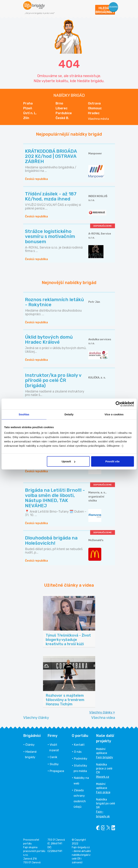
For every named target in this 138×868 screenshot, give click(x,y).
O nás (78, 752)
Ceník (53, 757)
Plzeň (28, 108)
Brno (59, 103)
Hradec (94, 113)
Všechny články (36, 718)
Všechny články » (102, 712)
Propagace (57, 771)
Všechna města (98, 119)
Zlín (26, 118)
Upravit (69, 461)
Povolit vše (112, 461)
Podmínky (81, 759)
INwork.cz (103, 777)
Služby (54, 764)
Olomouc (95, 108)
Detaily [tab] (69, 414)
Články (30, 745)
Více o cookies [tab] (114, 414)
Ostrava (94, 103)
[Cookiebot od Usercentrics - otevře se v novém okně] (118, 404)
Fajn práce (103, 792)
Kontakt (79, 745)
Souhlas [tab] (24, 414)
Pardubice (64, 113)
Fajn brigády (105, 757)
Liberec (62, 108)
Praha (28, 103)
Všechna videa (103, 718)
